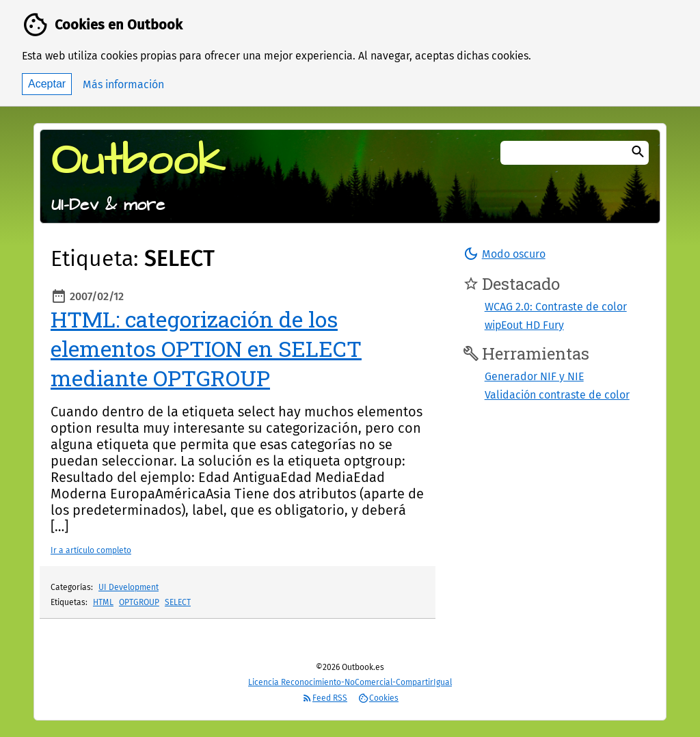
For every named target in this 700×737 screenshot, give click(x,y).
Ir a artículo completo (91, 550)
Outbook (138, 161)
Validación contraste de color (557, 395)
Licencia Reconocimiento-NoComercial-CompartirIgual (350, 682)
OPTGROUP (139, 602)
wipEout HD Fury (524, 325)
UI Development (129, 587)
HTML (103, 602)
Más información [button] (123, 84)
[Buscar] (638, 153)
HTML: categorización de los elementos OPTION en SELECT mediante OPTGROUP (206, 348)
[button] (504, 254)
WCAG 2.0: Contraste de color (556, 307)
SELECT (178, 602)
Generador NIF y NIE (534, 376)
